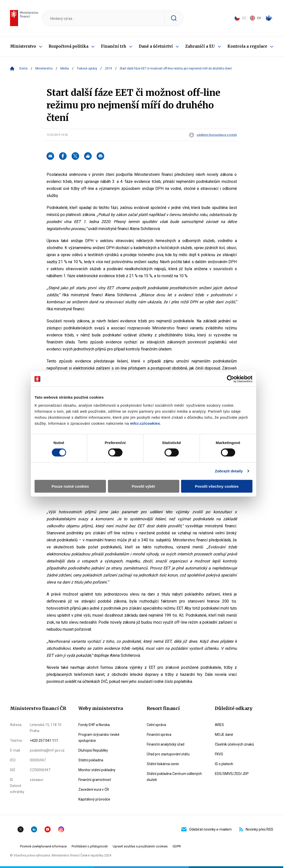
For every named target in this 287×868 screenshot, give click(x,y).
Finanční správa (159, 735)
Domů (23, 68)
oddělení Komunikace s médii (217, 135)
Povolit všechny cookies (217, 486)
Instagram (61, 829)
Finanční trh (114, 46)
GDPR (177, 846)
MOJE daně (224, 735)
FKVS (219, 754)
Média (65, 68)
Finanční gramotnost (95, 780)
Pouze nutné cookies (70, 486)
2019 (108, 68)
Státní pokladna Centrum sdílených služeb (174, 777)
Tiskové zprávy (87, 68)
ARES (219, 725)
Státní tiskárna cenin (163, 764)
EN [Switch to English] (255, 18)
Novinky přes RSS (256, 829)
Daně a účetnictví (156, 46)
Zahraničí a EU (200, 46)
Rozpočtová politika (68, 46)
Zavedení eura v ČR (94, 789)
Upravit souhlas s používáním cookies (140, 846)
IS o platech (224, 764)
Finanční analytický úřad (166, 744)
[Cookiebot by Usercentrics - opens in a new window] (231, 379)
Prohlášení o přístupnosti (90, 846)
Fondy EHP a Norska (94, 725)
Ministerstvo (23, 46)
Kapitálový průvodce (94, 799)
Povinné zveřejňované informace (43, 846)
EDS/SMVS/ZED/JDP (232, 774)
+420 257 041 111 (44, 741)
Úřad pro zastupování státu (168, 754)
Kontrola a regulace (247, 46)
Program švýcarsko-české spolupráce (99, 738)
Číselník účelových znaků (234, 744)
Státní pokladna (91, 760)
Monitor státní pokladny (97, 770)
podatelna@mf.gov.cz (47, 750)
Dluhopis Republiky (93, 750)
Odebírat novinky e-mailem (206, 829)
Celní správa (156, 725)
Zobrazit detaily (229, 471)
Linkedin (34, 829)
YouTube (48, 829)
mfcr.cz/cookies (145, 423)
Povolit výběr (143, 486)
